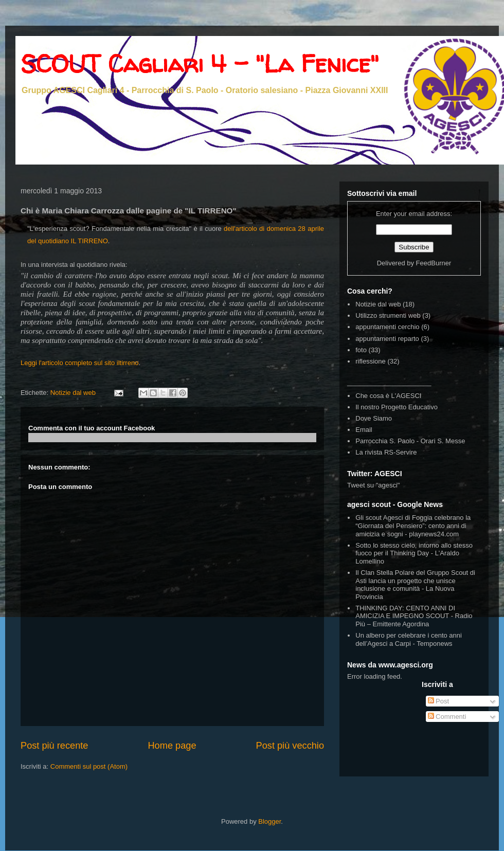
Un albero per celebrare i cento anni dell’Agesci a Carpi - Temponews (409, 639)
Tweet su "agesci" (373, 485)
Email (364, 430)
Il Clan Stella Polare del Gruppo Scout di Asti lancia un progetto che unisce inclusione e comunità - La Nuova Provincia (415, 585)
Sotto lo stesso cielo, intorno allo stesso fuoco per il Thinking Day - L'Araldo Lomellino (414, 553)
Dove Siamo (374, 418)
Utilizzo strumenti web (388, 315)
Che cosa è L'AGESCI (388, 396)
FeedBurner (434, 263)
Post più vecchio (290, 746)
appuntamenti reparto (387, 339)
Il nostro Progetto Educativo (397, 407)
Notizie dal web (73, 393)
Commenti (447, 717)
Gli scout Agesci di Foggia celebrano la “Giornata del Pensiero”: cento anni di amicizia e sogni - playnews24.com (413, 526)
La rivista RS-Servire (386, 452)
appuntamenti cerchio (387, 327)
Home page (172, 746)
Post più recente (54, 746)
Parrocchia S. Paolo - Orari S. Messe (410, 441)
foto (361, 350)
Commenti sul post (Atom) (89, 766)
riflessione (371, 361)
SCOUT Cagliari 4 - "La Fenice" (200, 64)
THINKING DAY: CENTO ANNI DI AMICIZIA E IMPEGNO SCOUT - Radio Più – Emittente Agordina (414, 616)
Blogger (269, 821)
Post (439, 701)
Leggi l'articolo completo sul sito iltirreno (79, 363)
